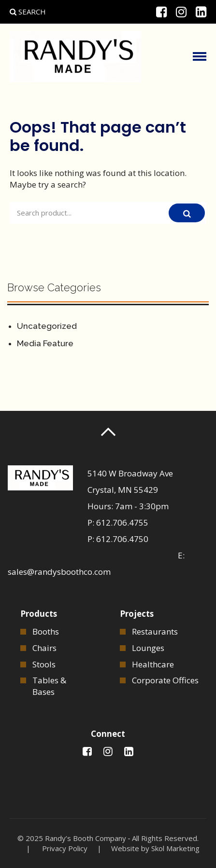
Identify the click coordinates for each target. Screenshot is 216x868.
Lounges (148, 648)
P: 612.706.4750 (118, 539)
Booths (46, 631)
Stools (44, 664)
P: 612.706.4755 (118, 522)
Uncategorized (47, 326)
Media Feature (45, 343)
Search (28, 12)
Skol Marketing (175, 848)
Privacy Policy (65, 848)
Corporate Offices (165, 680)
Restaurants (155, 631)
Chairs (44, 648)
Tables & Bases (49, 686)
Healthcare (153, 664)
